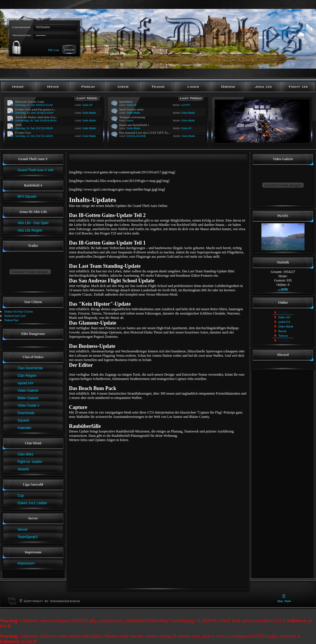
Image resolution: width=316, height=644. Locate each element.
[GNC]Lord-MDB (136, 136)
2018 (18, 125)
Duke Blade (89, 113)
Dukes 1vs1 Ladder (32, 503)
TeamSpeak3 (28, 537)
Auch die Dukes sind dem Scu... (36, 117)
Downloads (26, 413)
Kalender (24, 428)
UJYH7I (186, 105)
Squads (23, 420)
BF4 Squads (27, 197)
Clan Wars (26, 454)
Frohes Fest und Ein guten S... (35, 109)
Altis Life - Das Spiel (33, 223)
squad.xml (25, 383)
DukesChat (11, 320)
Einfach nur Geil (15, 316)
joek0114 (284, 322)
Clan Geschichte (30, 368)
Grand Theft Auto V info (35, 170)
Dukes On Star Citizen (19, 311)
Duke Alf (87, 105)
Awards (23, 469)
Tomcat (283, 335)
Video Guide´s (28, 406)
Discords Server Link (30, 102)
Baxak (282, 331)
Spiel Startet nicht (131, 109)
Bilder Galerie (28, 398)
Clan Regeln (27, 376)
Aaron (130, 121)
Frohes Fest (23, 133)
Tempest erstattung (132, 117)
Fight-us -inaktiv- (30, 462)
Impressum (26, 563)
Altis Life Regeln (30, 230)
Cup (21, 496)
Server (23, 529)
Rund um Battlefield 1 (134, 125)
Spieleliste (126, 102)
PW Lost (54, 50)
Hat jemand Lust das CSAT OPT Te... (145, 133)
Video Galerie (28, 391)
